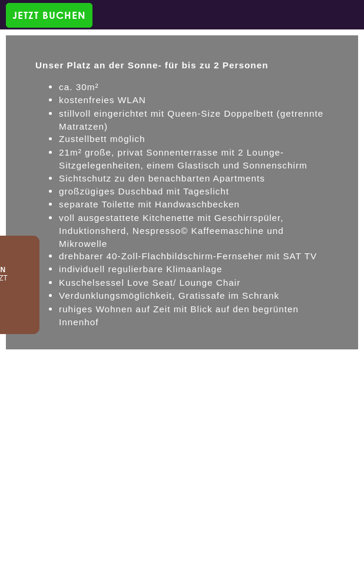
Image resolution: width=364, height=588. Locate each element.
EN (64, 360)
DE (41, 360)
